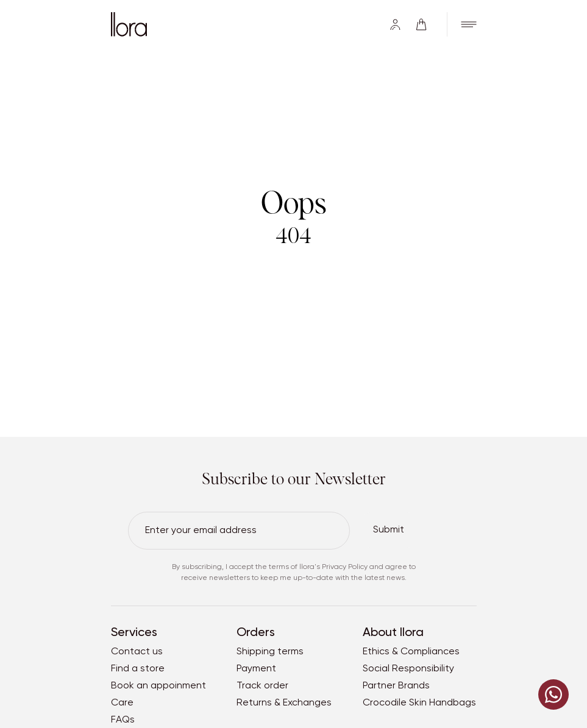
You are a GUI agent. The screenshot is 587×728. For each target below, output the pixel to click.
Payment (256, 669)
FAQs (123, 720)
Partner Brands (396, 686)
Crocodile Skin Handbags (419, 703)
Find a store (138, 669)
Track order (262, 686)
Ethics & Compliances (411, 652)
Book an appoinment (158, 686)
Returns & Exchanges (284, 703)
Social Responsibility (408, 669)
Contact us (137, 652)
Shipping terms (270, 652)
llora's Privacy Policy (333, 567)
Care (122, 703)
